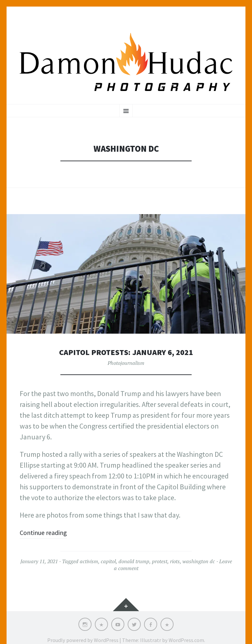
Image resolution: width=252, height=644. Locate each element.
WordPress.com (186, 640)
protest (160, 561)
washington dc (199, 561)
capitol (108, 561)
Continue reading (46, 532)
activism (89, 561)
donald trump (134, 561)
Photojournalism (126, 363)
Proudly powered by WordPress (83, 640)
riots (175, 561)
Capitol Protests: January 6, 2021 (126, 352)
